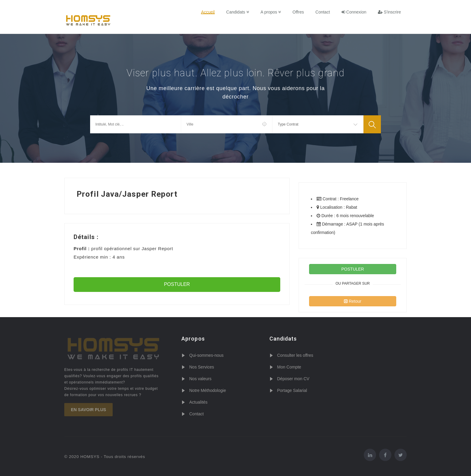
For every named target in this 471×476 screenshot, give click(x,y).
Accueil (209, 12)
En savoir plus (88, 410)
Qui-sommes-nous (206, 355)
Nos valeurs (200, 379)
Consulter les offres (295, 355)
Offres (299, 12)
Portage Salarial (292, 390)
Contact (323, 12)
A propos (271, 12)
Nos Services (202, 367)
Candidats (238, 12)
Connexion (354, 12)
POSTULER (177, 284)
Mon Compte (289, 367)
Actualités (198, 402)
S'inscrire (389, 12)
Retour (353, 301)
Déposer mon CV (293, 379)
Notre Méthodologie (208, 390)
